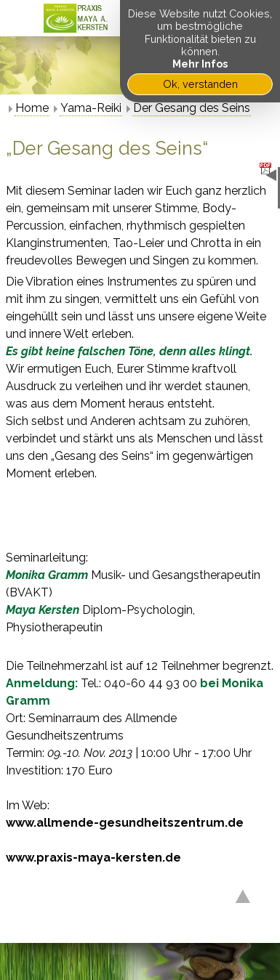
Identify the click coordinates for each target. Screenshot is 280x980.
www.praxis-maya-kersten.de (93, 858)
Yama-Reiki (91, 108)
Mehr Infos (200, 64)
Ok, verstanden (200, 84)
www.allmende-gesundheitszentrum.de (125, 823)
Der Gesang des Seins (192, 108)
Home (32, 108)
